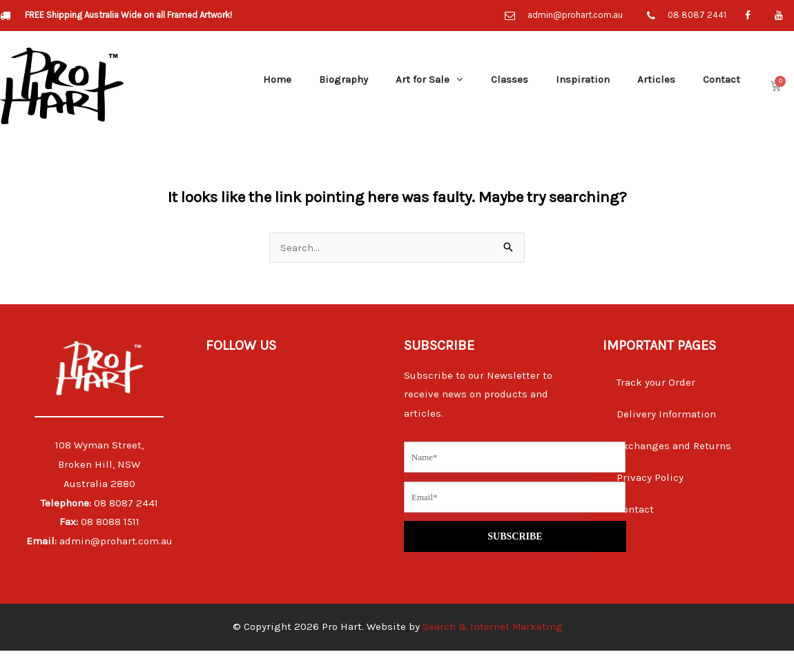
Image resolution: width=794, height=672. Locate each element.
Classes (510, 79)
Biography (343, 79)
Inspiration (583, 79)
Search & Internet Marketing (492, 648)
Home (277, 79)
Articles (656, 79)
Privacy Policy (650, 477)
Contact (722, 79)
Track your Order (656, 382)
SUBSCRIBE (512, 520)
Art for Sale (429, 79)
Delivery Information (666, 414)
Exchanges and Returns (674, 446)
